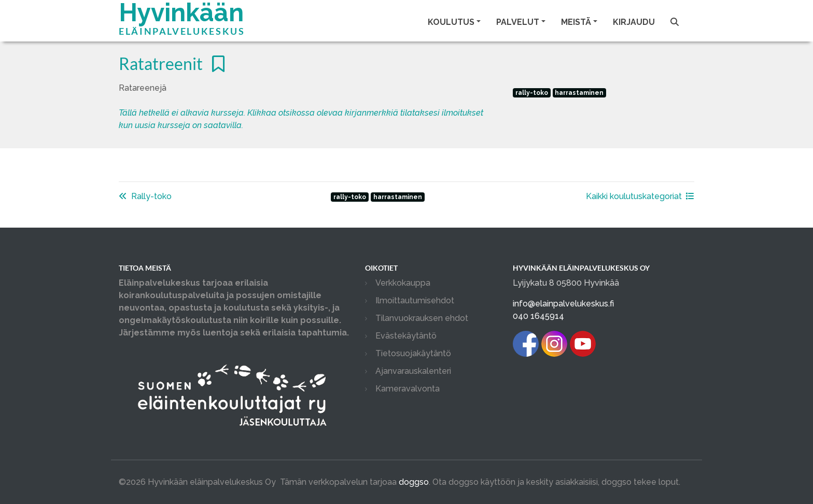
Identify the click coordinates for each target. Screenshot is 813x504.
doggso (414, 482)
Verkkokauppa (403, 283)
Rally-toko (145, 196)
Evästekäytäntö (406, 336)
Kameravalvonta (408, 389)
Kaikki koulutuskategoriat (640, 196)
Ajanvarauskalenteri (413, 371)
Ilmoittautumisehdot (415, 300)
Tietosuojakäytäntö (413, 353)
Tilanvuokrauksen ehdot (422, 318)
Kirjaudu (634, 22)
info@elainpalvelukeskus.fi (563, 304)
